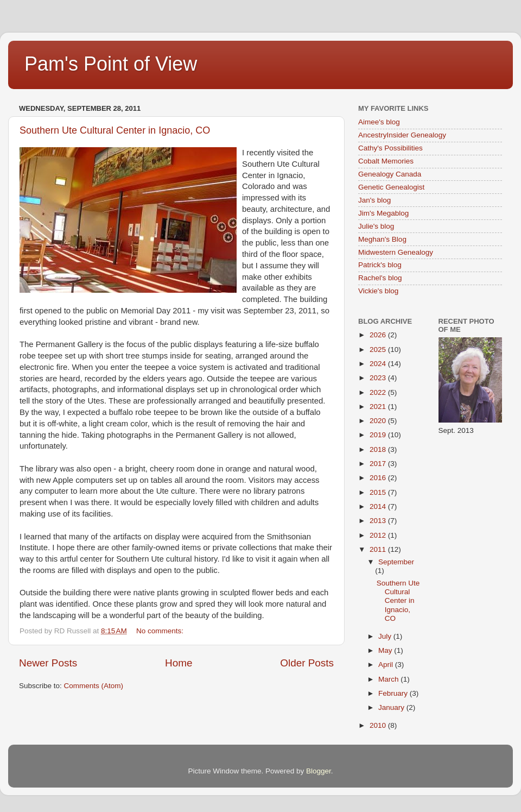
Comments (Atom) (94, 686)
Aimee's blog (379, 122)
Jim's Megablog (383, 213)
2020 (379, 421)
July (386, 636)
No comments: (161, 631)
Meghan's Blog (382, 239)
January (392, 707)
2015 (379, 492)
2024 (379, 364)
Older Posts (307, 663)
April (387, 665)
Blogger (319, 771)
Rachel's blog (380, 278)
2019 (379, 435)
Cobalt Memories (386, 161)
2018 (379, 449)
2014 (379, 506)
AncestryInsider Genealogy (402, 135)
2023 (379, 378)
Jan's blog (374, 200)
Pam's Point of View (111, 64)
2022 (379, 392)
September (396, 562)
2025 (379, 350)
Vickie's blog (378, 291)
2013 (379, 521)
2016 (379, 478)
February (394, 693)
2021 (379, 407)
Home (179, 663)
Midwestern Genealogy (396, 252)
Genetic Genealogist (391, 187)
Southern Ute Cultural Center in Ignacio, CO (115, 130)
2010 (379, 725)
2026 (379, 335)
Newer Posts (48, 663)
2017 (379, 464)
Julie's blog (376, 226)
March (389, 679)
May (386, 650)
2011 (379, 549)
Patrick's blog (380, 265)
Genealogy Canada (390, 174)
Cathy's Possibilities (390, 148)
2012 (379, 535)
